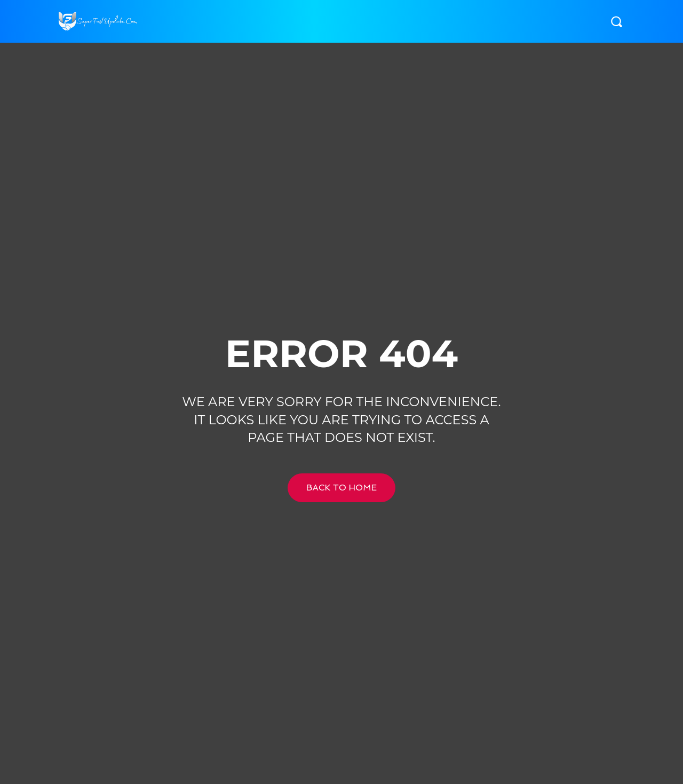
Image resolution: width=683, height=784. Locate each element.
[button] (616, 21)
